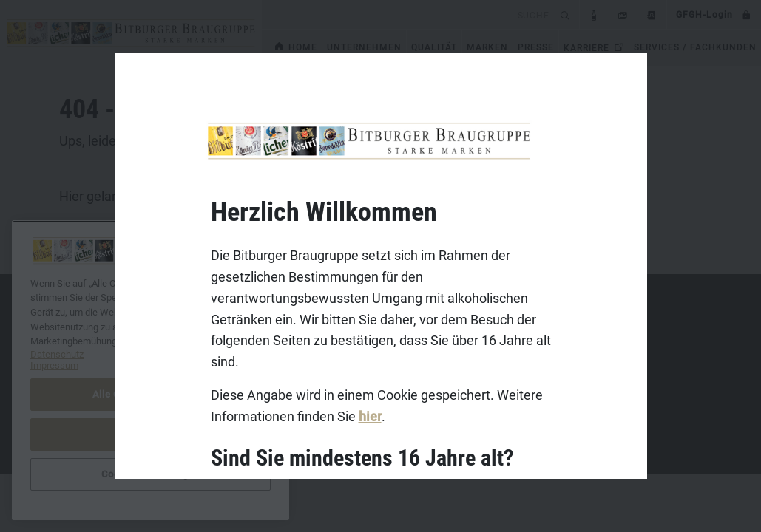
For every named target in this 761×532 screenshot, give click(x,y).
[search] (409, 14)
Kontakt (55, 330)
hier (369, 416)
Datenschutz (67, 375)
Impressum (63, 352)
